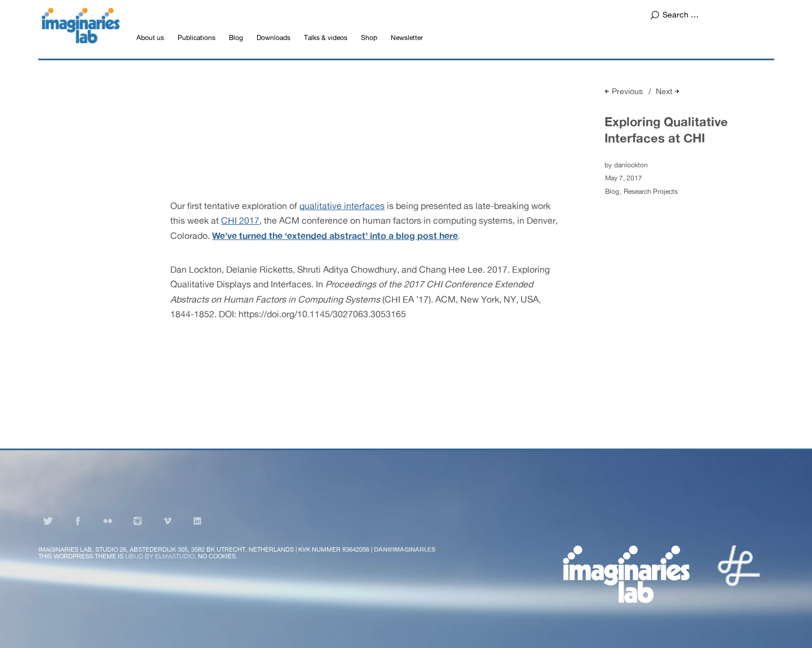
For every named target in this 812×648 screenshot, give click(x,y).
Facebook (78, 521)
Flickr (108, 521)
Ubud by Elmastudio (160, 556)
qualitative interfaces (342, 206)
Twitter (48, 521)
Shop (369, 38)
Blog (236, 38)
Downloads (273, 38)
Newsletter (407, 38)
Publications (197, 38)
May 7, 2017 (624, 178)
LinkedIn (197, 521)
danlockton (631, 165)
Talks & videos (326, 38)
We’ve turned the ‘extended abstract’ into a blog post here (335, 235)
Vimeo (167, 521)
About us (150, 38)
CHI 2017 (240, 220)
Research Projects (651, 192)
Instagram (138, 521)
